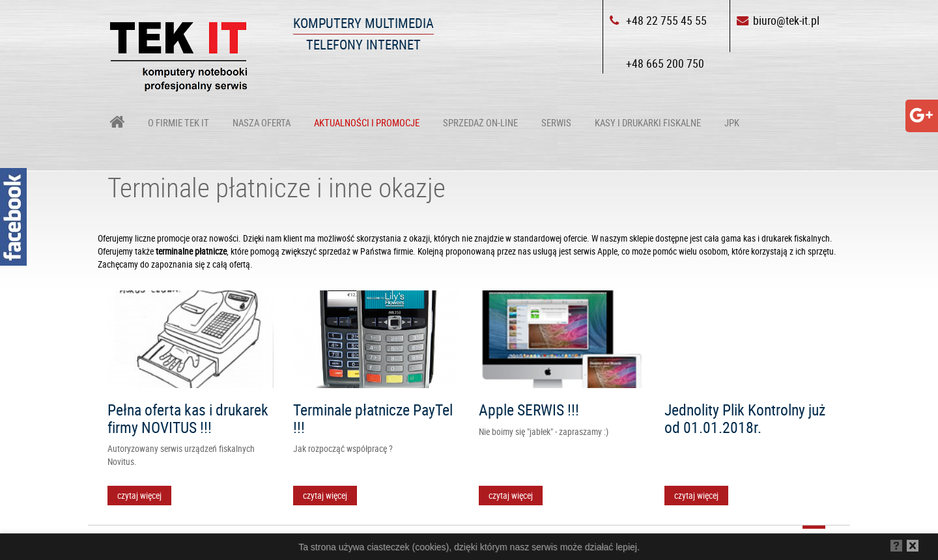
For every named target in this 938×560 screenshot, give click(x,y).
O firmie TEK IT (178, 122)
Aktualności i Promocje (367, 122)
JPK (732, 122)
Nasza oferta (262, 122)
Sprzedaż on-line (480, 122)
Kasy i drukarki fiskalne (648, 122)
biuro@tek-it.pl (786, 20)
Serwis (556, 122)
